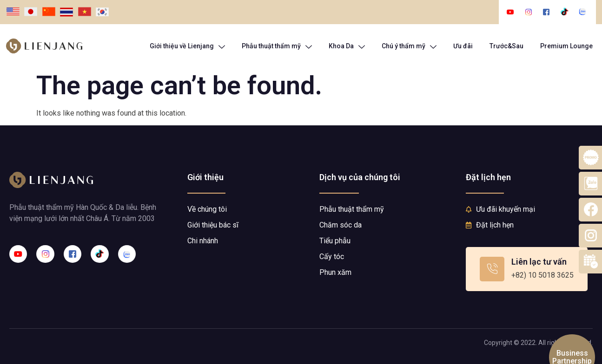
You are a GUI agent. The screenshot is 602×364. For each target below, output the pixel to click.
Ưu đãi (463, 46)
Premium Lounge (566, 46)
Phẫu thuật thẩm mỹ (277, 46)
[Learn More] (527, 269)
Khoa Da (347, 46)
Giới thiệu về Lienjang (187, 46)
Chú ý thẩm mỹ (409, 46)
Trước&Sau (506, 46)
